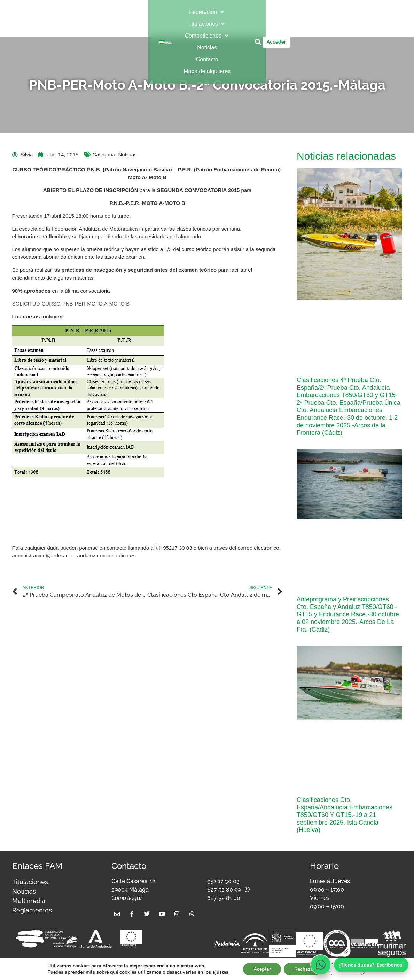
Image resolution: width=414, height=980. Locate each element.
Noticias (127, 155)
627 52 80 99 (224, 890)
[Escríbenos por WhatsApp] (321, 965)
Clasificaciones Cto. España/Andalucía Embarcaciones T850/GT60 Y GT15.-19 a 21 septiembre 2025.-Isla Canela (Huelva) (345, 815)
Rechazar (305, 969)
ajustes (220, 972)
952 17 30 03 (223, 881)
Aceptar (262, 969)
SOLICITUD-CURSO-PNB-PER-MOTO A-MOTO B (71, 304)
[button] (117, 12)
